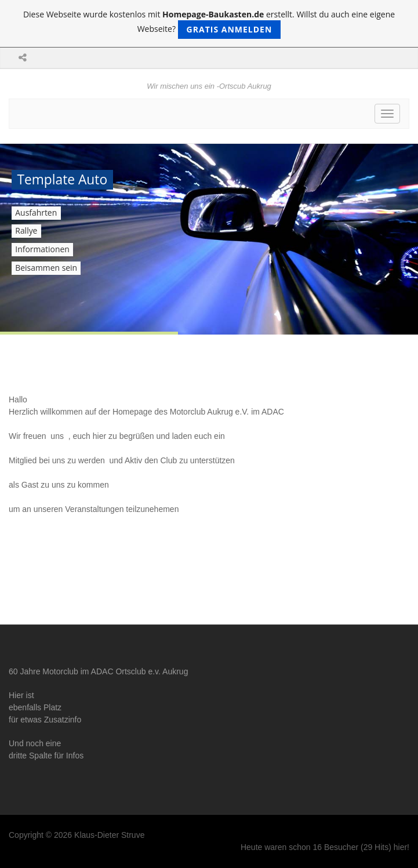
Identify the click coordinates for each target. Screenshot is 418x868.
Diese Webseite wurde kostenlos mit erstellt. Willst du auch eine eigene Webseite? (209, 24)
